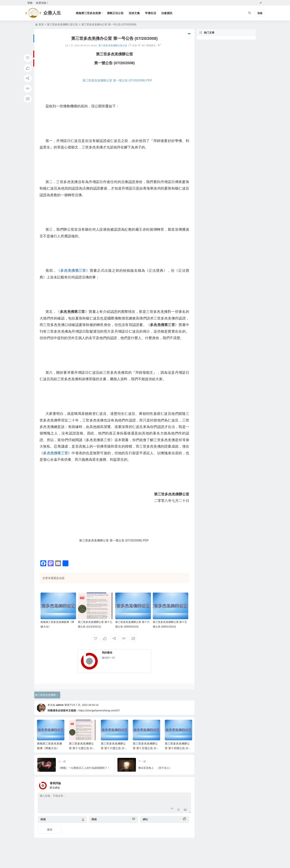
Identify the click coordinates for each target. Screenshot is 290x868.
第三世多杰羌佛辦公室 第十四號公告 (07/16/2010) (178, 748)
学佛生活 (151, 13)
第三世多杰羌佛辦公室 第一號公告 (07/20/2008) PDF (117, 80)
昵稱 (43, 820)
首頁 (41, 24)
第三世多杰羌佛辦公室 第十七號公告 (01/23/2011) (83, 748)
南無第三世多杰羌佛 (88, 13)
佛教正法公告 (115, 13)
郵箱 (94, 820)
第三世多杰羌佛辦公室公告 (63, 24)
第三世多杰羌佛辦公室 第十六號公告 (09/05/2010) (114, 748)
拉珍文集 (134, 13)
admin (60, 705)
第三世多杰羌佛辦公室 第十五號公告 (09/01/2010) (146, 748)
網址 (145, 820)
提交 (50, 829)
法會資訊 (167, 13)
